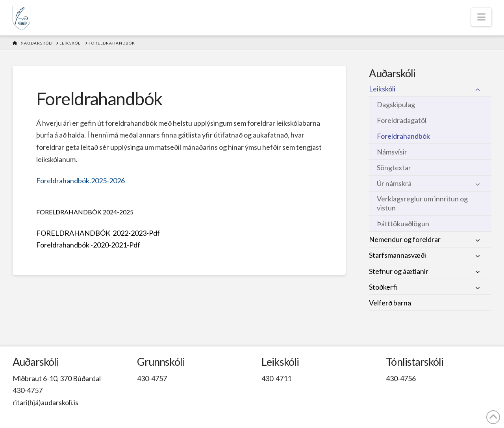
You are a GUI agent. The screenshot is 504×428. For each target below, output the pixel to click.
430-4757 (28, 390)
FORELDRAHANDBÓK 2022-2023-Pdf (98, 233)
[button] (481, 17)
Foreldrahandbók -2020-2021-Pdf (88, 245)
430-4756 (401, 378)
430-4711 (276, 378)
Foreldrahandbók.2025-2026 (81, 181)
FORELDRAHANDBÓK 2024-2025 (85, 212)
